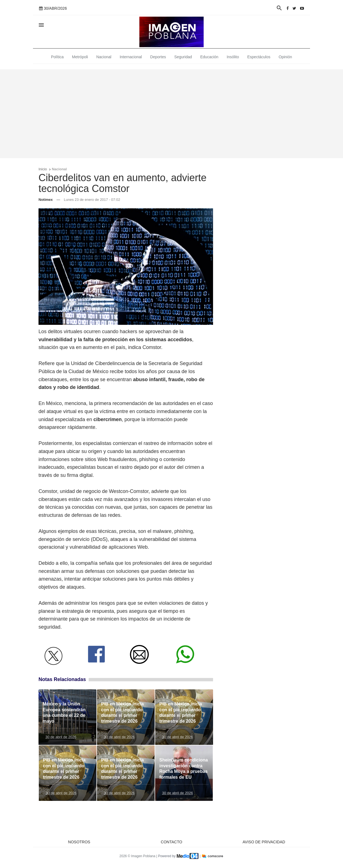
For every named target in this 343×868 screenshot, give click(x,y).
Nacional (104, 57)
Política (57, 57)
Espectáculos (259, 57)
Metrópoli (80, 57)
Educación (209, 57)
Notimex (46, 200)
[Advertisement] (171, 114)
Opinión (285, 57)
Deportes (158, 57)
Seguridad (183, 57)
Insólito (233, 57)
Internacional (131, 57)
